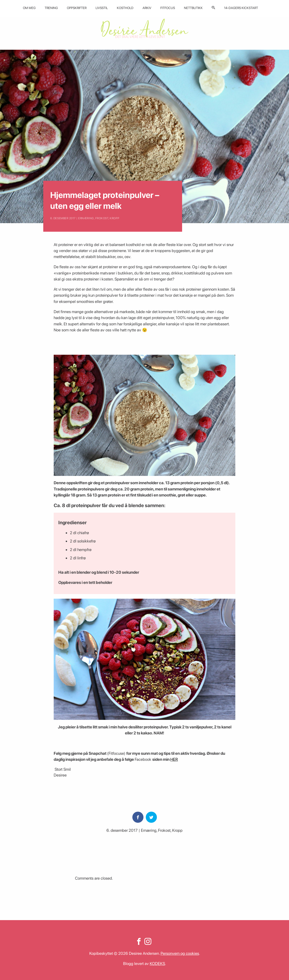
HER (174, 759)
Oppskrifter (77, 8)
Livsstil (102, 8)
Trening (51, 8)
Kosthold (125, 8)
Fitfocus (168, 8)
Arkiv (147, 8)
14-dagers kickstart (241, 8)
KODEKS (157, 963)
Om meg (29, 8)
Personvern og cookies (180, 953)
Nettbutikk (193, 8)
